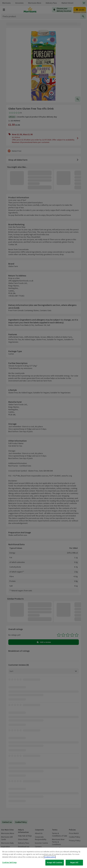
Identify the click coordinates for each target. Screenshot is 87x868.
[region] (43, 858)
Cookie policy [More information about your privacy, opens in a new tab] (50, 857)
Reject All (74, 863)
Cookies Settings (9, 862)
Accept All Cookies (55, 863)
